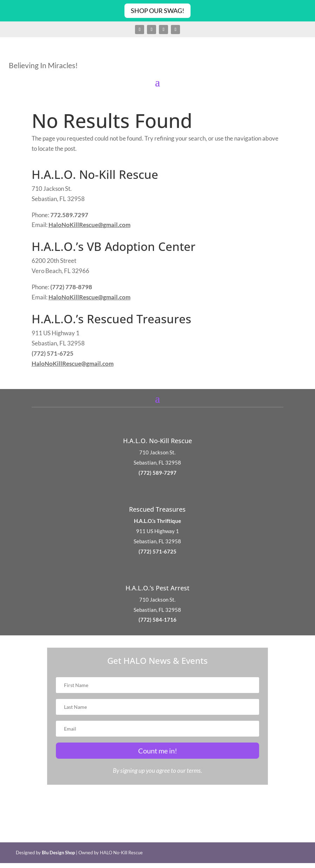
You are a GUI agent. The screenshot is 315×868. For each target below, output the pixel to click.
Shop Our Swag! (157, 11)
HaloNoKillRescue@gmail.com (89, 225)
